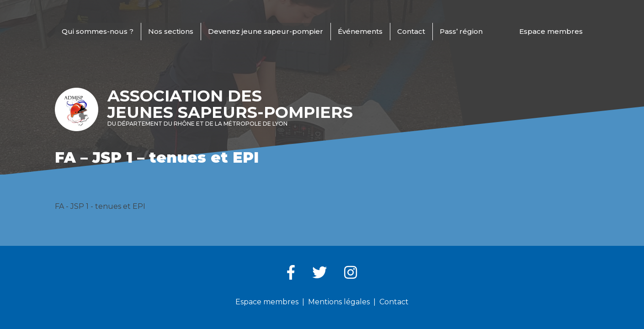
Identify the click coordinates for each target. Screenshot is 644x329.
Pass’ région (461, 31)
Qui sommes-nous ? (98, 31)
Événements (360, 31)
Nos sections (171, 31)
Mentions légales (339, 302)
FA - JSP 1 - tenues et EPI (100, 206)
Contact (411, 31)
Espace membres (551, 31)
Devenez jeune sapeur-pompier (266, 31)
